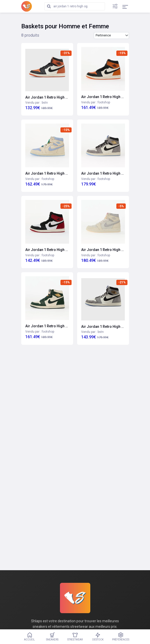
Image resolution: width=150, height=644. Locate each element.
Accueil (30, 637)
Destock (98, 637)
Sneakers (52, 637)
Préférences (121, 637)
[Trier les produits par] (111, 36)
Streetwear (75, 637)
